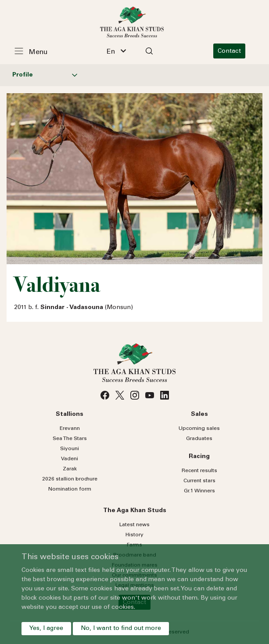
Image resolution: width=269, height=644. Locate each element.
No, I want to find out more (121, 629)
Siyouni (70, 449)
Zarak (70, 469)
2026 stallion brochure (70, 479)
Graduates (199, 439)
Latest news (134, 525)
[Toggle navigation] (36, 51)
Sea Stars (70, 439)
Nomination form (70, 489)
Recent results (199, 471)
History (134, 535)
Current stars (199, 481)
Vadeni (70, 459)
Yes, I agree (46, 629)
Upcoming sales (199, 429)
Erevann (70, 429)
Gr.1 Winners (199, 491)
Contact (234, 51)
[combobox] (119, 51)
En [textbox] (113, 52)
